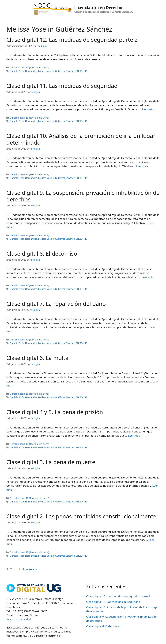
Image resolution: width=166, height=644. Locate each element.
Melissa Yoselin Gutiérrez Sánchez (57, 71)
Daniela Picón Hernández (23, 71)
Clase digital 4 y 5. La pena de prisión (55, 412)
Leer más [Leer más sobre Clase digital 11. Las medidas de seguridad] (148, 109)
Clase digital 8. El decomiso (42, 253)
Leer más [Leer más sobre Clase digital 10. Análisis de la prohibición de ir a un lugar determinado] (142, 166)
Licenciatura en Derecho (98, 8)
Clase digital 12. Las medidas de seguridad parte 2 (72, 40)
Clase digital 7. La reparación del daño (56, 304)
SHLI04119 (82, 71)
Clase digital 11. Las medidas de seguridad (62, 86)
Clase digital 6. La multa (37, 358)
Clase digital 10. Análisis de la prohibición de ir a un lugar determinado (81, 139)
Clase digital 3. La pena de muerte (51, 462)
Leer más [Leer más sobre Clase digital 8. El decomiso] (148, 277)
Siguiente (30, 569)
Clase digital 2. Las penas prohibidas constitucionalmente (81, 516)
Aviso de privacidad (19, 619)
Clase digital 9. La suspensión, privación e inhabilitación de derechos (83, 196)
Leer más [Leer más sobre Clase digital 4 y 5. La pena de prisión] (134, 436)
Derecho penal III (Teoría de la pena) (29, 67)
